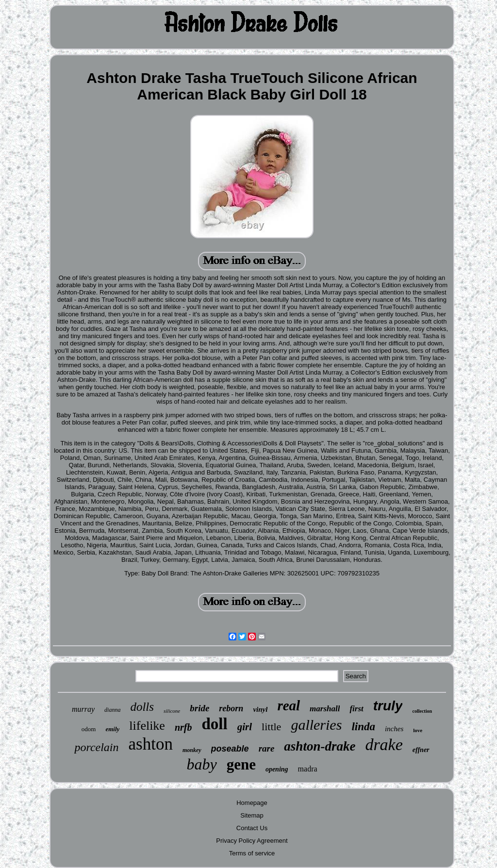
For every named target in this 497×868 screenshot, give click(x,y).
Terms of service (252, 853)
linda (363, 727)
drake (384, 745)
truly (388, 706)
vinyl (260, 709)
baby (201, 764)
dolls (142, 707)
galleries (316, 725)
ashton (151, 744)
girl (245, 727)
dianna (112, 710)
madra (308, 769)
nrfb (183, 727)
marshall (325, 709)
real (289, 705)
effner (421, 750)
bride (199, 708)
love (418, 730)
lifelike (147, 726)
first (356, 709)
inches (394, 729)
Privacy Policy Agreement (252, 841)
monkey (192, 750)
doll (215, 724)
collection (422, 711)
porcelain (96, 747)
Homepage (252, 803)
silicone (172, 711)
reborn (231, 708)
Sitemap (252, 815)
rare (267, 748)
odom (89, 729)
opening (277, 769)
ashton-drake (320, 746)
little (271, 727)
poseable (230, 749)
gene (241, 764)
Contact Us (252, 828)
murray (83, 709)
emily (112, 729)
